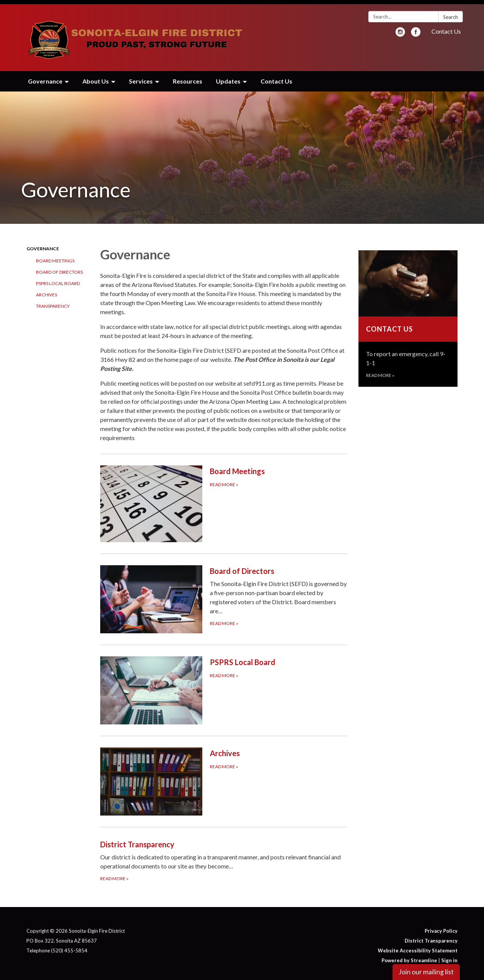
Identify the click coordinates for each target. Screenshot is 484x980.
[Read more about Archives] (224, 777)
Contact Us (446, 27)
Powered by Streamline (409, 956)
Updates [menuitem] (228, 77)
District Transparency (431, 937)
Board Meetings (55, 257)
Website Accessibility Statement (418, 946)
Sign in (449, 956)
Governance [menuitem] (45, 77)
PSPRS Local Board (58, 279)
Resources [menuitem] (188, 77)
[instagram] (400, 30)
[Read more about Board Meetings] (224, 499)
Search (451, 13)
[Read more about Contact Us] (408, 314)
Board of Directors (59, 268)
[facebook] (416, 30)
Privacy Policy (441, 927)
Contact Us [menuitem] (276, 77)
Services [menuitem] (141, 77)
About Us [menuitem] (96, 77)
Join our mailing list (426, 972)
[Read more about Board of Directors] (224, 595)
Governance (43, 244)
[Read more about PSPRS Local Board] (224, 686)
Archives (47, 291)
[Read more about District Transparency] (224, 856)
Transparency (53, 302)
